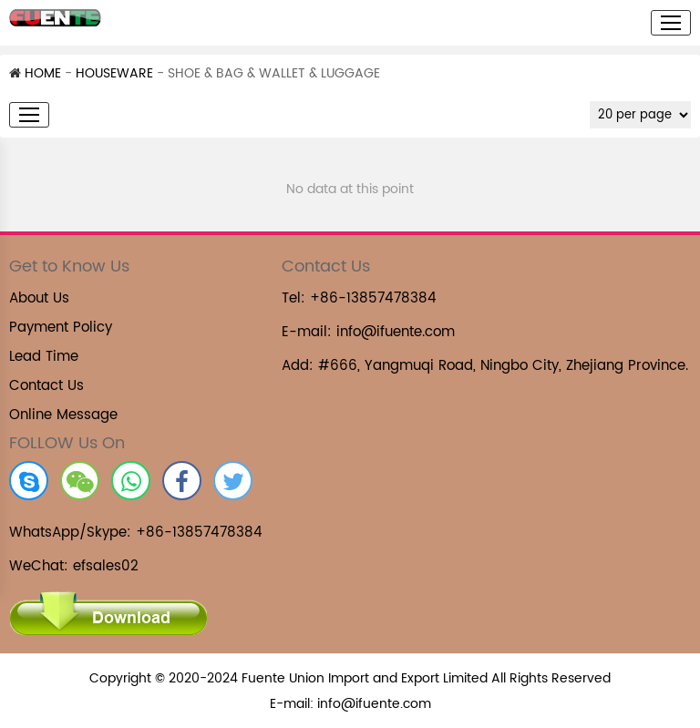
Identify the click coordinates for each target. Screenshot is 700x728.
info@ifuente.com (396, 332)
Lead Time (44, 357)
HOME (35, 73)
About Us (39, 298)
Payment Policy (61, 328)
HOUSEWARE (114, 73)
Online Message (63, 415)
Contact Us (46, 386)
